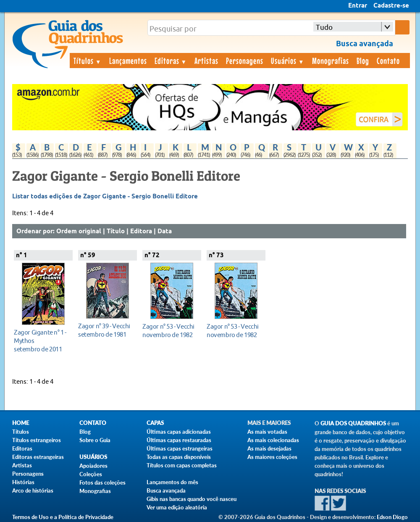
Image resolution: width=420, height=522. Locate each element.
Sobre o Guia (95, 440)
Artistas (206, 61)
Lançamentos (128, 61)
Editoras (171, 61)
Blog (363, 61)
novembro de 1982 (169, 331)
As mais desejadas (269, 448)
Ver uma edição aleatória (177, 507)
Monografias (331, 61)
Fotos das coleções (102, 482)
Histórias (23, 482)
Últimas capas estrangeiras (180, 448)
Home (21, 423)
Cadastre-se (391, 6)
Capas (155, 423)
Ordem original (79, 232)
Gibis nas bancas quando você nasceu (192, 499)
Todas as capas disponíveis (179, 457)
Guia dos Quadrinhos (353, 423)
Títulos (88, 61)
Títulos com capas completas (182, 465)
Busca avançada (166, 490)
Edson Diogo (392, 517)
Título (116, 232)
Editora (141, 232)
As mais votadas (267, 432)
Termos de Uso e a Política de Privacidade (63, 517)
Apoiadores (93, 466)
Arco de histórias (33, 490)
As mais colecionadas (273, 440)
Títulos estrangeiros (37, 440)
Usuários (288, 61)
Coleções (91, 474)
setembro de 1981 (105, 330)
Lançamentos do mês (172, 482)
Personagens (245, 61)
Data (165, 232)
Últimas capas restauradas (179, 440)
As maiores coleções (272, 457)
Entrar (358, 6)
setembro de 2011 (41, 341)
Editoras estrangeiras (38, 457)
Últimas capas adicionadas (179, 432)
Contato (388, 61)
